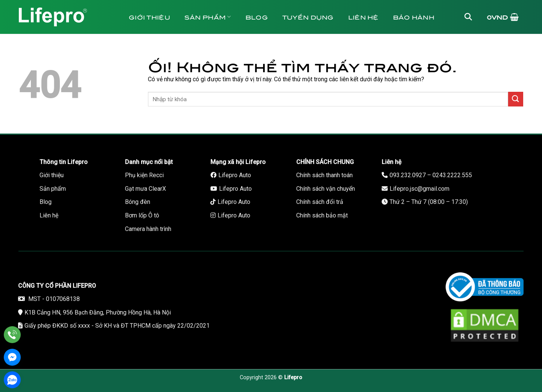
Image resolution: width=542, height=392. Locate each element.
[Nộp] (516, 99)
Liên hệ (363, 17)
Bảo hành (414, 17)
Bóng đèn (138, 202)
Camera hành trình (148, 229)
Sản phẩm (208, 17)
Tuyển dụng (308, 17)
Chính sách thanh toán (324, 175)
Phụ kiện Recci (144, 175)
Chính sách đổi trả (320, 202)
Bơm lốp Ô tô (142, 215)
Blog (257, 17)
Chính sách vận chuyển (326, 189)
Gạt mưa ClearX (145, 189)
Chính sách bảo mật (322, 215)
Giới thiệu (149, 17)
